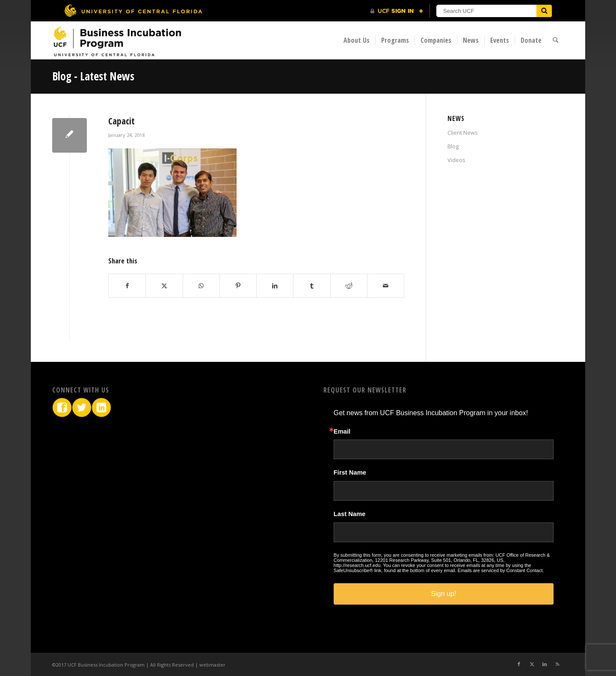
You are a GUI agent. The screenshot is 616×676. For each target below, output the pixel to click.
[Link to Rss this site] (557, 664)
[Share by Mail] (386, 286)
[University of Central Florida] (133, 10)
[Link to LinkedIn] (545, 664)
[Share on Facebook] (127, 286)
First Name (350, 473)
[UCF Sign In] (397, 11)
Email (342, 432)
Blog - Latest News (93, 76)
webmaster (212, 665)
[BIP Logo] (117, 41)
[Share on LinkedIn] (275, 286)
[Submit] (544, 11)
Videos (456, 160)
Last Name (349, 514)
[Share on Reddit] (349, 286)
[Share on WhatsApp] (201, 286)
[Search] (556, 40)
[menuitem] (357, 40)
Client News (463, 133)
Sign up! (444, 594)
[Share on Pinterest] (238, 286)
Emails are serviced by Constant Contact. (501, 570)
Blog (453, 146)
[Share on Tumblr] (312, 286)
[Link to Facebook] (519, 664)
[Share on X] (164, 286)
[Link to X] (532, 664)
